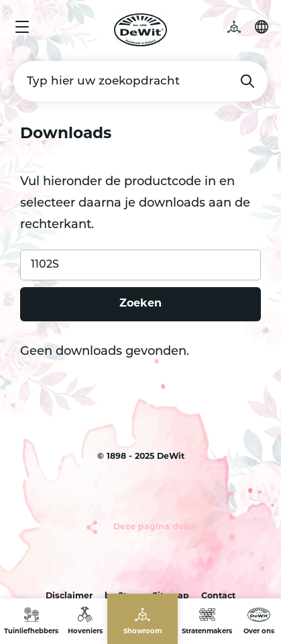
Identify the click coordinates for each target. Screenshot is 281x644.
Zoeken (247, 81)
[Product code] (140, 265)
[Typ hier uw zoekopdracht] (140, 81)
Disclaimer (69, 596)
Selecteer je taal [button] (262, 27)
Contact (218, 596)
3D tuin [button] (241, 27)
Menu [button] (22, 27)
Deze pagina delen (156, 527)
